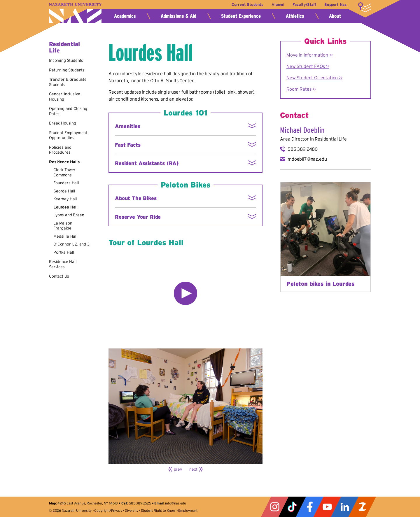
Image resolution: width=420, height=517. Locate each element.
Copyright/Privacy (108, 510)
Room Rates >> (301, 89)
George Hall (64, 191)
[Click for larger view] (185, 406)
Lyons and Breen (69, 215)
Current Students (247, 5)
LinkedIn (345, 507)
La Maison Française (63, 226)
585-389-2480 (303, 149)
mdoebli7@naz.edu (307, 159)
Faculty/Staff (304, 5)
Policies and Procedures (60, 150)
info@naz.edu (175, 503)
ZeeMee (362, 507)
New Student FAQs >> (308, 66)
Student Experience (241, 16)
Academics (125, 16)
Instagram (275, 507)
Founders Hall (66, 183)
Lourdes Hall (65, 207)
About (335, 16)
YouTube (327, 507)
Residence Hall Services (63, 264)
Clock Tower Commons (64, 172)
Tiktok (292, 507)
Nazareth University (75, 13)
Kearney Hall (65, 199)
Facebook (310, 507)
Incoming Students (66, 60)
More (365, 7)
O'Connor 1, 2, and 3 (71, 244)
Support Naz (335, 5)
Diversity (132, 510)
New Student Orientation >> (314, 78)
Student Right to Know (158, 510)
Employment (188, 510)
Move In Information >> (309, 55)
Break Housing (63, 123)
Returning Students (67, 70)
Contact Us (59, 276)
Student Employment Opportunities (68, 135)
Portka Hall (64, 252)
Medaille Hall (65, 236)
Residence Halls (64, 162)
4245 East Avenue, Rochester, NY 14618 (88, 503)
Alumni (278, 5)
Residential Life (331, 139)
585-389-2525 (140, 503)
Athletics (295, 16)
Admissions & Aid (178, 16)
